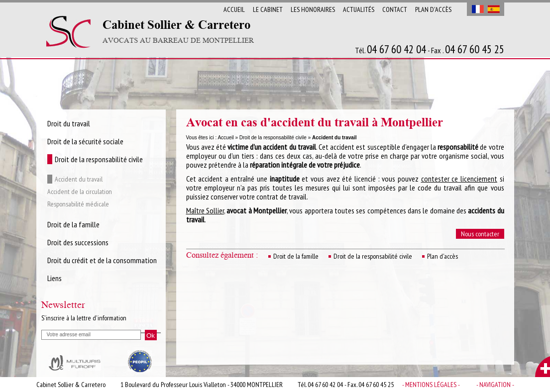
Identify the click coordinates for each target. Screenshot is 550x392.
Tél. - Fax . (430, 50)
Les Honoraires (313, 9)
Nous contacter (480, 234)
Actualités (359, 9)
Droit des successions (78, 242)
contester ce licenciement (459, 179)
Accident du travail (79, 179)
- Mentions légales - (431, 385)
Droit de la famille (296, 256)
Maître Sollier (205, 210)
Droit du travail (69, 123)
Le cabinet (268, 9)
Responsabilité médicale (78, 204)
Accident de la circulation (80, 192)
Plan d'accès (433, 9)
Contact (395, 9)
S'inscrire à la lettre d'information (84, 318)
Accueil (234, 9)
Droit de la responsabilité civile (273, 138)
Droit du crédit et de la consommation (102, 260)
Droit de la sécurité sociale (85, 141)
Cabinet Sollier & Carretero (178, 32)
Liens (55, 278)
